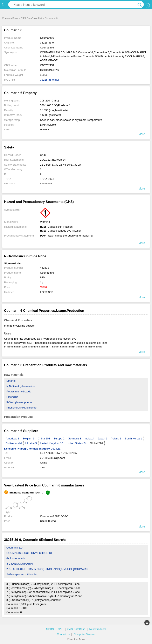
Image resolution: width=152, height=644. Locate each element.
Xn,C (43, 155)
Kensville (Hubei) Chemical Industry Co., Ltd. (33, 449)
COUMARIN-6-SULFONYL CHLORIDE (30, 553)
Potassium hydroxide (19, 391)
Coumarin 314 (15, 548)
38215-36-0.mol (50, 80)
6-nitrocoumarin (16, 558)
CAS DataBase (76, 629)
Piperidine (12, 397)
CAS (61, 629)
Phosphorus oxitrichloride (21, 408)
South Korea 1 (133, 439)
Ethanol (11, 381)
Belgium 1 (28, 439)
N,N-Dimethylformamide (21, 386)
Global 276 (96, 443)
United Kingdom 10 (52, 443)
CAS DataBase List (31, 18)
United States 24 (76, 443)
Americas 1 (12, 439)
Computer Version (84, 634)
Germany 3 (75, 439)
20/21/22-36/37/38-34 (53, 160)
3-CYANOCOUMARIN (20, 564)
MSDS (50, 629)
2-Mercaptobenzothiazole (21, 574)
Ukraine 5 (31, 443)
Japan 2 (102, 439)
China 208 (44, 439)
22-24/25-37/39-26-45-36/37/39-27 (61, 165)
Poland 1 (116, 439)
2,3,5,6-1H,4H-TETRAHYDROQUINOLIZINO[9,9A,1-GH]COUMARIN (47, 569)
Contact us (63, 634)
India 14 (89, 439)
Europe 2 (59, 439)
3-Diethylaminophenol (19, 402)
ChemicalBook (10, 18)
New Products (98, 629)
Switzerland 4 (14, 443)
